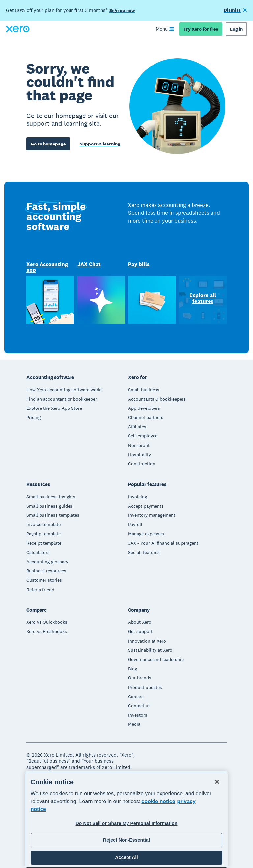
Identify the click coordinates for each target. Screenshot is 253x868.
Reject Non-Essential (126, 840)
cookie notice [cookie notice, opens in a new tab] (158, 801)
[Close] (217, 782)
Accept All (126, 857)
